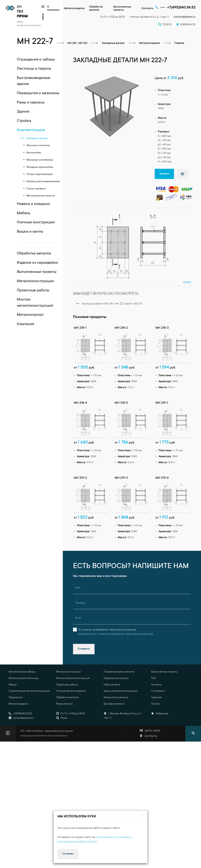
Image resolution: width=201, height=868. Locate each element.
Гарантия (156, 715)
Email (78, 635)
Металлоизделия (74, 9)
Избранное (160, 731)
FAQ (154, 696)
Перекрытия (16, 715)
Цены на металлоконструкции (121, 708)
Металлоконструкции (68, 689)
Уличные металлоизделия (71, 708)
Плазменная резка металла (119, 689)
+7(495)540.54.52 (181, 8)
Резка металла (64, 721)
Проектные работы (67, 702)
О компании (53, 9)
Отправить (84, 666)
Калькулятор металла (116, 715)
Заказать (164, 174)
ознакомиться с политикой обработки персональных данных (116, 652)
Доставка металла (114, 721)
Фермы (13, 702)
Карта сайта (152, 748)
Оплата (155, 721)
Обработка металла (96, 9)
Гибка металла (112, 702)
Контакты (147, 9)
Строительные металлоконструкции (29, 708)
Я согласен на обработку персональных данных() (116, 649)
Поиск (62, 735)
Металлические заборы (22, 689)
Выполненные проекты (122, 9)
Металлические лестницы (23, 696)
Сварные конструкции (116, 696)
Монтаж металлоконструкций (73, 696)
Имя (78, 605)
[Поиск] (193, 751)
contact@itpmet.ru (185, 17)
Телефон (80, 620)
